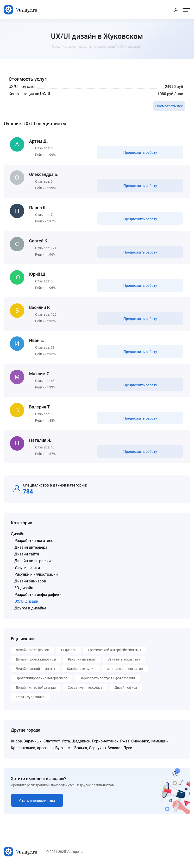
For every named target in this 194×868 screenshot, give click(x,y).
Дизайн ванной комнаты (35, 672)
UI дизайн (69, 653)
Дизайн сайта (27, 557)
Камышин (160, 744)
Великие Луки (120, 751)
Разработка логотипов (35, 544)
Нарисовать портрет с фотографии (107, 681)
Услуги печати (27, 571)
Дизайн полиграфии (33, 564)
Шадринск (81, 744)
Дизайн (18, 537)
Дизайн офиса (126, 690)
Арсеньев (45, 751)
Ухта (66, 744)
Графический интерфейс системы (115, 653)
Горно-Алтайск (105, 744)
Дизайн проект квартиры (36, 662)
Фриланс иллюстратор (125, 672)
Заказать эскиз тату (124, 662)
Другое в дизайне (30, 611)
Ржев (125, 744)
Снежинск (140, 744)
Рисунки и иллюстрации (36, 577)
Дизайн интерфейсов (32, 653)
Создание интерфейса (85, 690)
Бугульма (64, 751)
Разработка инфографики (38, 598)
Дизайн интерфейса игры (36, 690)
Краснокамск (23, 751)
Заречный (33, 744)
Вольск (81, 751)
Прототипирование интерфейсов (42, 681)
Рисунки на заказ (82, 662)
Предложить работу (140, 153)
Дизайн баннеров (30, 584)
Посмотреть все (169, 106)
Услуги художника (30, 700)
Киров (16, 744)
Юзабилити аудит (81, 672)
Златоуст (52, 744)
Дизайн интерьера (31, 550)
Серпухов (97, 751)
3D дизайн (24, 591)
